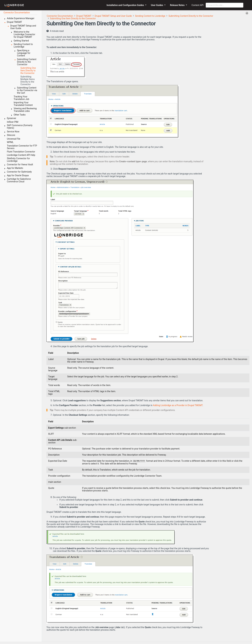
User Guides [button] (157, 5)
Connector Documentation (60, 16)
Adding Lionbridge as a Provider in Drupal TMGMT (178, 405)
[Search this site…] (225, 5)
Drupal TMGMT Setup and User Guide (113, 16)
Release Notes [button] (178, 5)
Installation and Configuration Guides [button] (126, 5)
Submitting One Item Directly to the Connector (73, 18)
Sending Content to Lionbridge (150, 16)
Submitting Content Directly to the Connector (191, 16)
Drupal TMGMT (84, 16)
